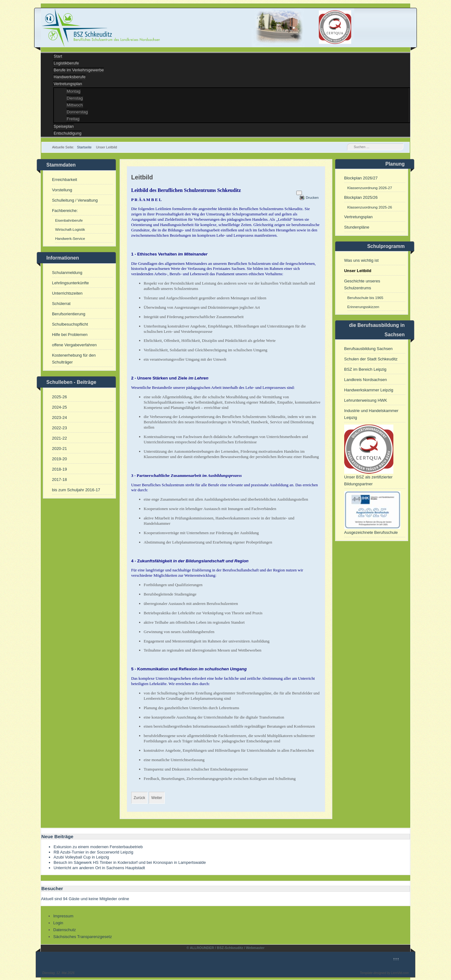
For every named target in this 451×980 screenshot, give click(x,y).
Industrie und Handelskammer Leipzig (371, 414)
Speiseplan (64, 126)
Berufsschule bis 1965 (365, 298)
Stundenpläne (357, 227)
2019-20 (60, 459)
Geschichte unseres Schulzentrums (362, 284)
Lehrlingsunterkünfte (70, 283)
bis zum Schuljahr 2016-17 (76, 490)
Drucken (312, 198)
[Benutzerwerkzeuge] (299, 193)
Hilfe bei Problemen (70, 335)
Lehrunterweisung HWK (366, 400)
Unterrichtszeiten (67, 293)
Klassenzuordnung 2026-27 (370, 188)
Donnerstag (77, 112)
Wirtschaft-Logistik (70, 229)
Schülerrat (61, 304)
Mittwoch (75, 105)
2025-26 (60, 397)
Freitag (73, 119)
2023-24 (60, 418)
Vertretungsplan (68, 84)
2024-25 (60, 407)
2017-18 (60, 480)
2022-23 (60, 428)
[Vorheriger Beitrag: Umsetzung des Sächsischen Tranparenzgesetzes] (140, 798)
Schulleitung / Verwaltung (75, 200)
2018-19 (60, 469)
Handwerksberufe (70, 77)
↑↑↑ (396, 959)
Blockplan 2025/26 (361, 197)
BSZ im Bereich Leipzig (365, 369)
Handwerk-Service (70, 238)
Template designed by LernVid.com (384, 973)
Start (58, 56)
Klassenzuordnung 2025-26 (370, 207)
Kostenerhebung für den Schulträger (74, 359)
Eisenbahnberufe (69, 220)
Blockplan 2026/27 (361, 178)
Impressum (63, 916)
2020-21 (60, 449)
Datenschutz (65, 930)
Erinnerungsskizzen (363, 307)
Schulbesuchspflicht (70, 324)
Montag (73, 91)
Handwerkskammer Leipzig (369, 390)
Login (58, 923)
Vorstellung (62, 190)
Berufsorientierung (69, 314)
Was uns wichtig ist (361, 260)
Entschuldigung (67, 133)
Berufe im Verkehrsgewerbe (79, 70)
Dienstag (75, 98)
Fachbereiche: (65, 211)
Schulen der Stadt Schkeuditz (371, 359)
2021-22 (60, 438)
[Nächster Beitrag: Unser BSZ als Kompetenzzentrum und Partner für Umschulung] (157, 798)
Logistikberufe (66, 63)
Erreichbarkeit (65, 180)
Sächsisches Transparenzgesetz (83, 937)
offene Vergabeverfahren (74, 345)
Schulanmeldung (67, 273)
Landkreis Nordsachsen (366, 380)
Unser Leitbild (358, 271)
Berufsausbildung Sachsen (368, 349)
